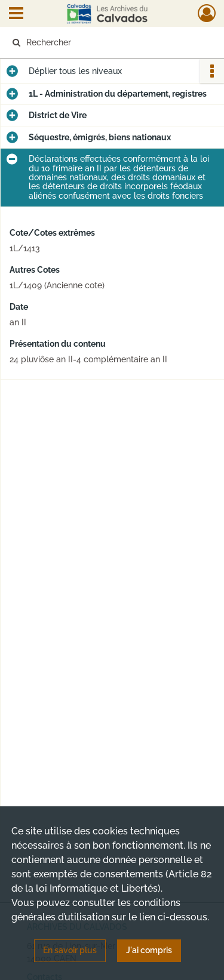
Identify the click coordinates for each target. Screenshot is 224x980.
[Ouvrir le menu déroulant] (16, 14)
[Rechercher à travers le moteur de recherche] (111, 42)
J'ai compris (149, 950)
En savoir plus (70, 950)
